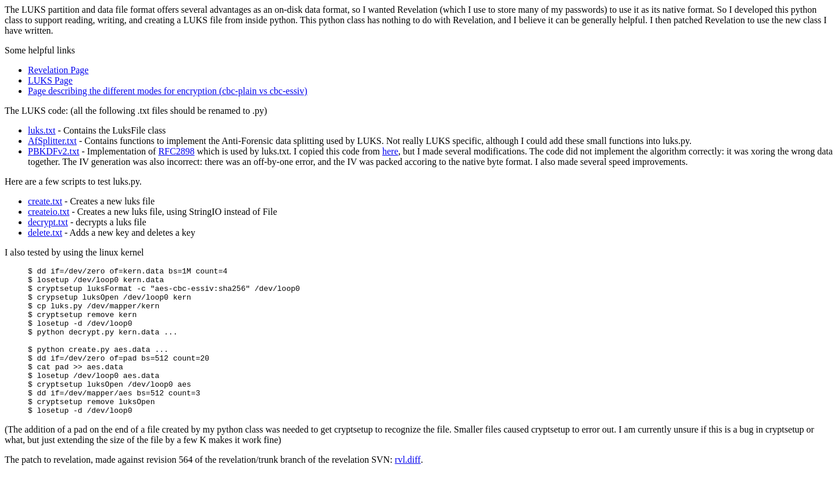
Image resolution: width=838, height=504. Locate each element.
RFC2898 (176, 151)
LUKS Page (50, 80)
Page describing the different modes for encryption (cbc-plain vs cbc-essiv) (168, 91)
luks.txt (42, 130)
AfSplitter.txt (52, 141)
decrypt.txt (48, 222)
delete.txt (45, 233)
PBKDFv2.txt (53, 151)
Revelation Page (58, 70)
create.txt (45, 201)
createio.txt (49, 212)
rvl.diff (408, 489)
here (391, 151)
